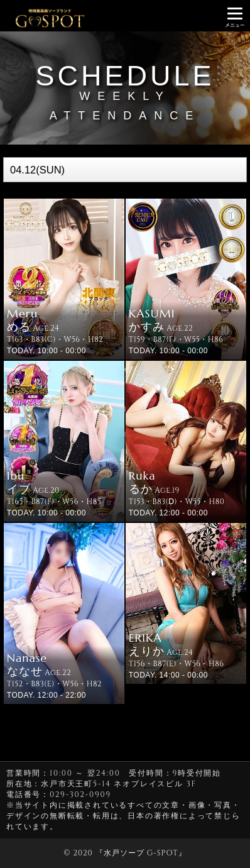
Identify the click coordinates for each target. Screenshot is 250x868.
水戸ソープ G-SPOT (141, 853)
